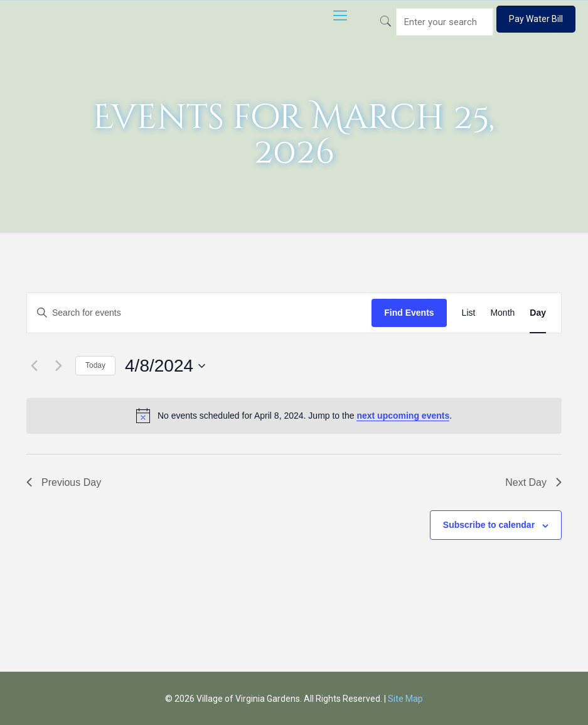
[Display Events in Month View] (502, 313)
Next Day (533, 482)
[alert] (294, 416)
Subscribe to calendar (489, 525)
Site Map (405, 699)
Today (95, 365)
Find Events (409, 313)
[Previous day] (34, 366)
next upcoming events (403, 416)
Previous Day (64, 482)
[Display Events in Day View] (538, 313)
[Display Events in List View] (469, 313)
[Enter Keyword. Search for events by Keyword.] (199, 313)
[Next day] (58, 366)
